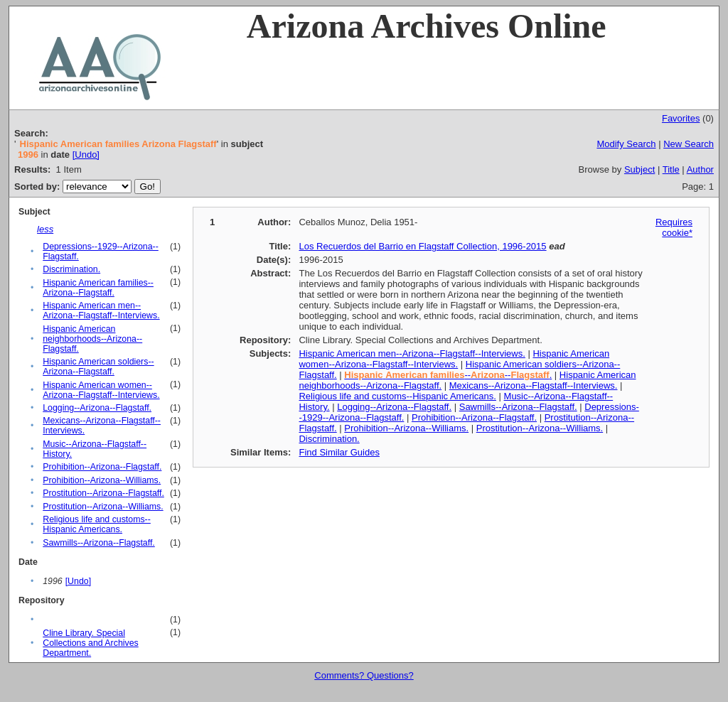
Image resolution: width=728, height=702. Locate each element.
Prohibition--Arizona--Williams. (102, 480)
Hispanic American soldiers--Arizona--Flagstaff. (98, 367)
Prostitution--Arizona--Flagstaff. (103, 493)
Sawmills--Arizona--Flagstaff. (99, 543)
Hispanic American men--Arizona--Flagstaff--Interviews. (101, 310)
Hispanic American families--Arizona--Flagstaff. (98, 288)
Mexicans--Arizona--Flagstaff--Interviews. (534, 385)
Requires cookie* (674, 227)
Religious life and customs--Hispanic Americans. (97, 524)
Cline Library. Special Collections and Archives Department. (90, 643)
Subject (639, 169)
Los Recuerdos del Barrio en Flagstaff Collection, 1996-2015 (422, 246)
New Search (689, 144)
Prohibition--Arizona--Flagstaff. (102, 467)
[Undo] (86, 155)
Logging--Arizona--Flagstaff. (97, 408)
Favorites (681, 118)
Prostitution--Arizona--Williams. (103, 507)
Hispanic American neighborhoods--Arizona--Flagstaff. (92, 339)
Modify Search (626, 144)
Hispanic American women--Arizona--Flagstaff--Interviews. (101, 390)
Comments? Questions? (364, 675)
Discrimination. (71, 269)
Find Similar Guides (339, 452)
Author (700, 169)
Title (671, 169)
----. (448, 375)
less (45, 229)
